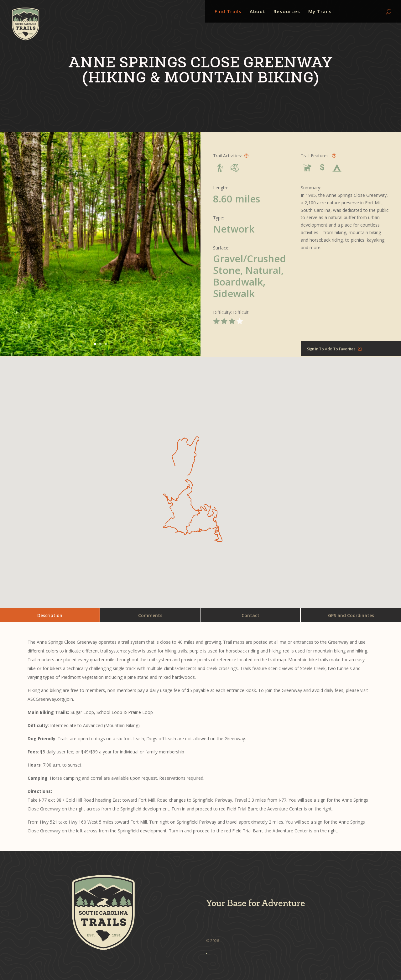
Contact (250, 615)
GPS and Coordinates (351, 615)
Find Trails (228, 12)
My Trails (320, 12)
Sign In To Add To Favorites (331, 349)
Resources (287, 12)
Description (50, 615)
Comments (150, 615)
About (258, 12)
